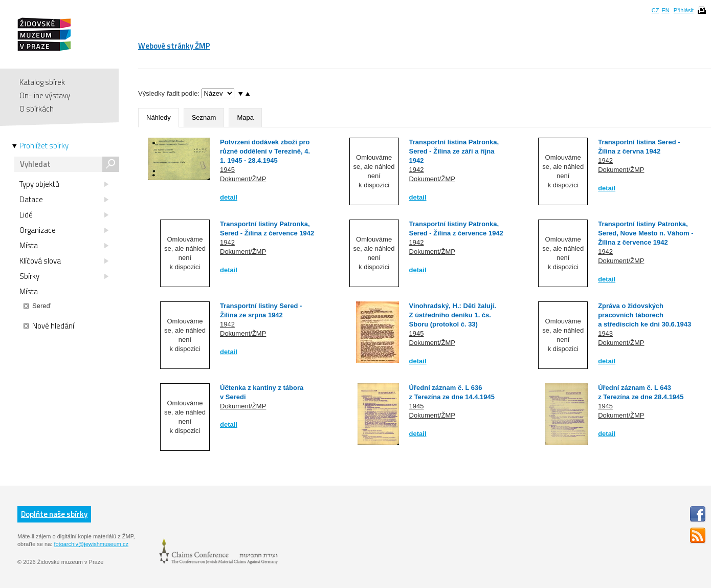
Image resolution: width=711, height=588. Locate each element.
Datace (64, 200)
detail (229, 197)
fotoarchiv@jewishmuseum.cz (91, 544)
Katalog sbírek (42, 82)
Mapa (245, 117)
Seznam (204, 117)
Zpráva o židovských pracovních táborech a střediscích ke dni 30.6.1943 (645, 315)
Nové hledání (49, 326)
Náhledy (159, 117)
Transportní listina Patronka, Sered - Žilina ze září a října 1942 (454, 151)
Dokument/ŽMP (243, 179)
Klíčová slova (64, 261)
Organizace (64, 230)
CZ (656, 10)
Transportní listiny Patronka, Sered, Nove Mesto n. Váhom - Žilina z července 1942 (646, 233)
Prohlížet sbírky (44, 146)
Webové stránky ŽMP (174, 46)
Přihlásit (684, 10)
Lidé (64, 215)
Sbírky (64, 276)
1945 (227, 170)
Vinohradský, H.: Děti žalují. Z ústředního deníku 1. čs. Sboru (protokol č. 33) (453, 315)
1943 (605, 333)
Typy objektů (64, 184)
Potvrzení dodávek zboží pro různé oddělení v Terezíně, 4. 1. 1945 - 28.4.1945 (265, 151)
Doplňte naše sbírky (54, 514)
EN (665, 10)
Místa (64, 246)
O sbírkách (37, 109)
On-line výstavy (45, 95)
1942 (417, 170)
